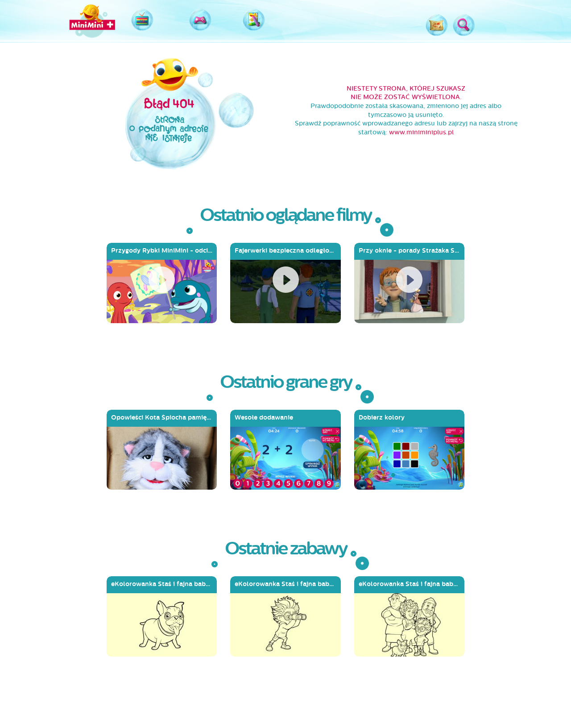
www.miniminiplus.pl (421, 132)
